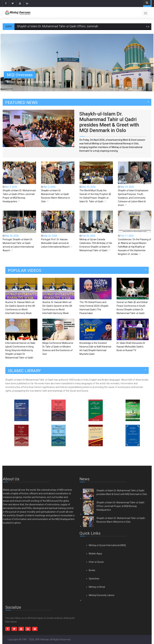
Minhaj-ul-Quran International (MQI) (107, 545)
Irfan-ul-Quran (96, 562)
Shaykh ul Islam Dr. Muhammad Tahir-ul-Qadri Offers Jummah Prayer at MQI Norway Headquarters (81, 26)
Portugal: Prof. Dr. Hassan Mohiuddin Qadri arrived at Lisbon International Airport (55, 243)
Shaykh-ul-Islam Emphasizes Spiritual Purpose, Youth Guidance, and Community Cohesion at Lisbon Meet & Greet (133, 198)
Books (92, 570)
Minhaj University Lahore (102, 595)
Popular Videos (25, 271)
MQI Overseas (20, 75)
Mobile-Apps (95, 554)
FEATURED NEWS (22, 103)
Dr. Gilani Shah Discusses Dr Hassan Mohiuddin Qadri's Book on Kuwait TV (131, 347)
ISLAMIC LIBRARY (24, 371)
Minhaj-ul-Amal (97, 587)
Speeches (94, 579)
